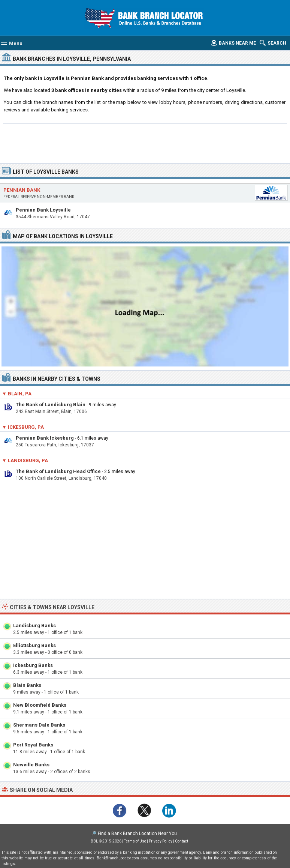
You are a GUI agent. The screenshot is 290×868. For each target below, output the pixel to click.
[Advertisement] (145, 143)
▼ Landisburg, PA (25, 460)
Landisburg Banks (34, 625)
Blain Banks (27, 685)
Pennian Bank (22, 190)
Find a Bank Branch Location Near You (137, 833)
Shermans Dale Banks (39, 725)
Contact (182, 841)
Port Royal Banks (33, 745)
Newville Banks (31, 765)
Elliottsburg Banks (34, 645)
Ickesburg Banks (33, 665)
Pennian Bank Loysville (43, 210)
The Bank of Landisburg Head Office (58, 471)
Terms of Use (135, 841)
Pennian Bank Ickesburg (45, 438)
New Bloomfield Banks (40, 705)
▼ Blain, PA (17, 394)
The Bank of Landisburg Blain (51, 405)
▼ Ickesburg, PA (23, 427)
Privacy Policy (161, 841)
